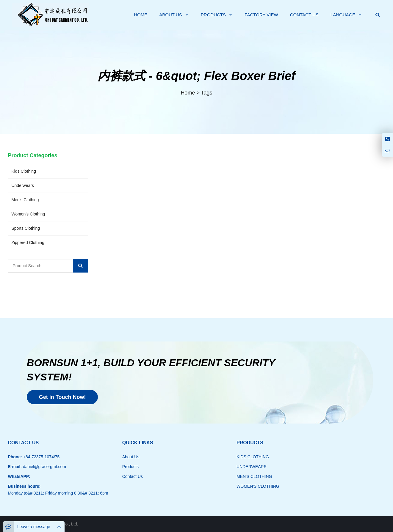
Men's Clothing (25, 200)
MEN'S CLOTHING (254, 476)
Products (130, 467)
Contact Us (133, 476)
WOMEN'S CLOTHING (258, 486)
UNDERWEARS (252, 467)
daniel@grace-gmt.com (44, 467)
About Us (131, 457)
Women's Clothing (28, 214)
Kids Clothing (24, 171)
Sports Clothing (26, 228)
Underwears (22, 185)
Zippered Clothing (28, 243)
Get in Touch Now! (62, 397)
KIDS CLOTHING (253, 457)
